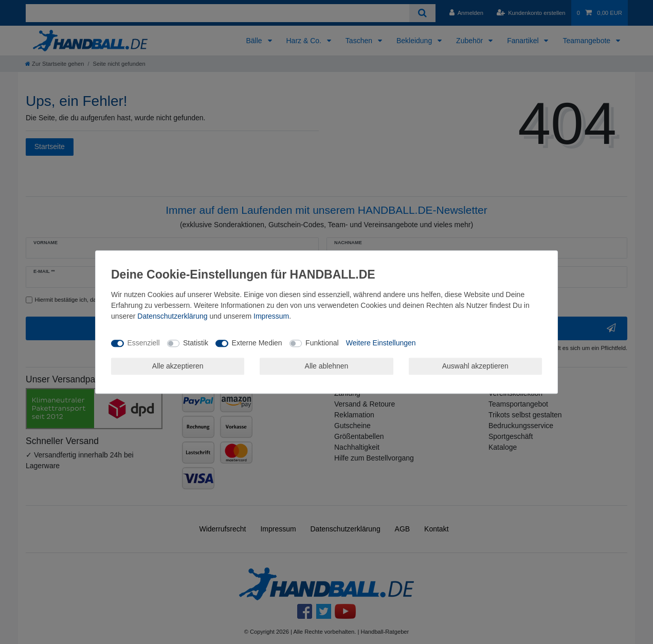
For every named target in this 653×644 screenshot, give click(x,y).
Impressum (271, 316)
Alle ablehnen (327, 366)
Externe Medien (257, 343)
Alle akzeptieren (178, 366)
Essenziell (144, 343)
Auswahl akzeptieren (475, 366)
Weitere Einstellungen (381, 343)
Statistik (196, 343)
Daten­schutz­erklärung (172, 316)
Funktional (322, 343)
